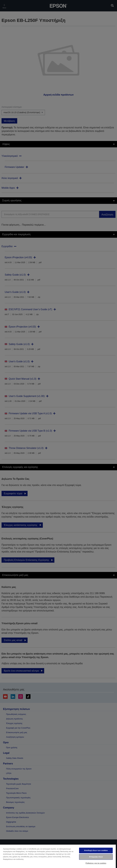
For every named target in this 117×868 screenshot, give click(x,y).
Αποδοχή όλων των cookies (96, 850)
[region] (58, 856)
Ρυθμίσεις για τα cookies (96, 863)
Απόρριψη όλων (96, 857)
